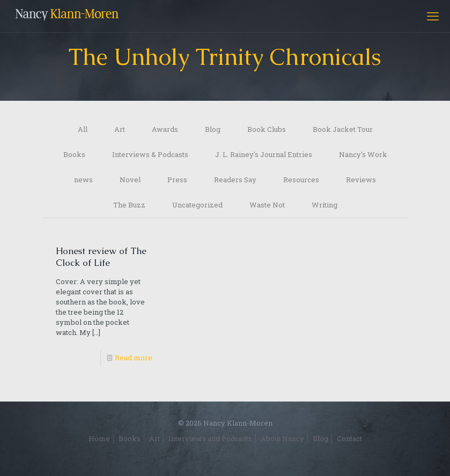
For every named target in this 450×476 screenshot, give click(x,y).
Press (177, 180)
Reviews (361, 180)
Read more (134, 358)
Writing (324, 205)
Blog (213, 129)
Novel (130, 180)
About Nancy (282, 438)
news (83, 180)
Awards (165, 129)
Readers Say (235, 180)
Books (74, 154)
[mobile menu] (433, 16)
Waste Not (267, 205)
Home (99, 438)
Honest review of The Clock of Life (101, 257)
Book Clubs (267, 129)
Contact (349, 438)
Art (120, 129)
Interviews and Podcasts (210, 438)
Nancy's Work (363, 154)
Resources (301, 180)
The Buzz (129, 205)
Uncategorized (197, 205)
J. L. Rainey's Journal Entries (264, 154)
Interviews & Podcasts (150, 154)
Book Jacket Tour (343, 129)
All (83, 129)
